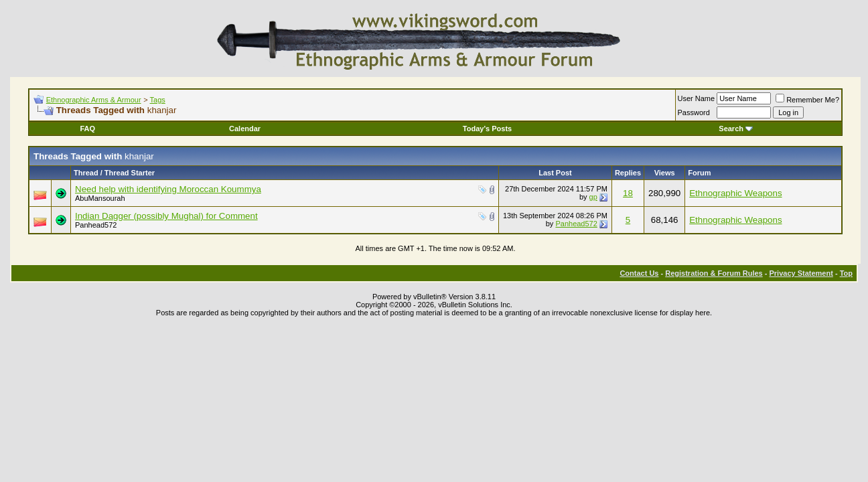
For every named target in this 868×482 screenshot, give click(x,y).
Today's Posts (487, 129)
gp (593, 197)
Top (846, 273)
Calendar (245, 129)
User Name (697, 98)
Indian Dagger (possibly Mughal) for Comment (166, 216)
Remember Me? (807, 100)
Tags (158, 100)
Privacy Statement (801, 273)
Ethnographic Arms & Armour (94, 100)
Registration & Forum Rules (714, 273)
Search (736, 129)
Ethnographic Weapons (735, 193)
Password (694, 112)
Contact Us (639, 273)
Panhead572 (96, 225)
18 (628, 193)
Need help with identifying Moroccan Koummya (168, 189)
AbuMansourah (100, 198)
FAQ (87, 129)
